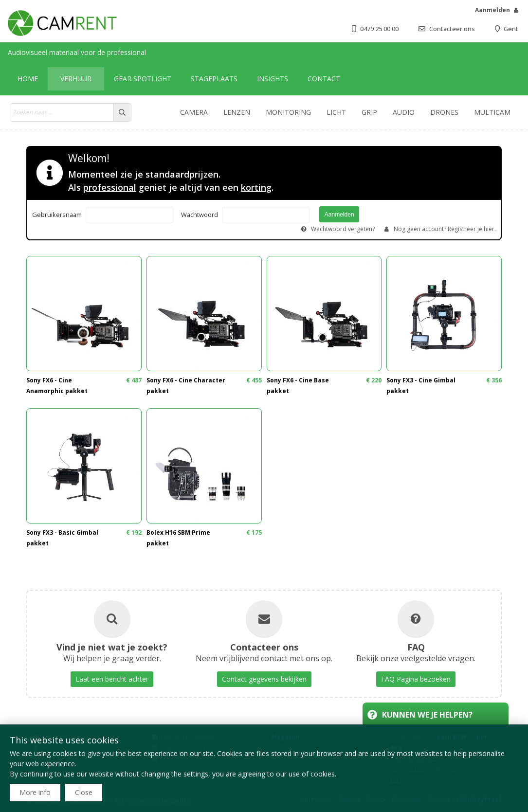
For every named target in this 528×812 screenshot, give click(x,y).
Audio (404, 112)
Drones (444, 112)
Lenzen (237, 112)
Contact (324, 79)
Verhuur (76, 79)
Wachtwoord (200, 215)
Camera (194, 112)
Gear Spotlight (143, 79)
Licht (336, 112)
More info (35, 792)
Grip (369, 112)
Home (28, 79)
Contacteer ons (452, 29)
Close (84, 792)
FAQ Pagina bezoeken (416, 679)
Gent (511, 29)
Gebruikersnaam (57, 215)
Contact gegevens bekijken (264, 679)
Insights (273, 79)
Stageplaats (214, 79)
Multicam (492, 112)
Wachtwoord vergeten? (343, 229)
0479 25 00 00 (379, 29)
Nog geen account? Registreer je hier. (445, 229)
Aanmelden (492, 10)
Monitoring (288, 112)
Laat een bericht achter (112, 679)
